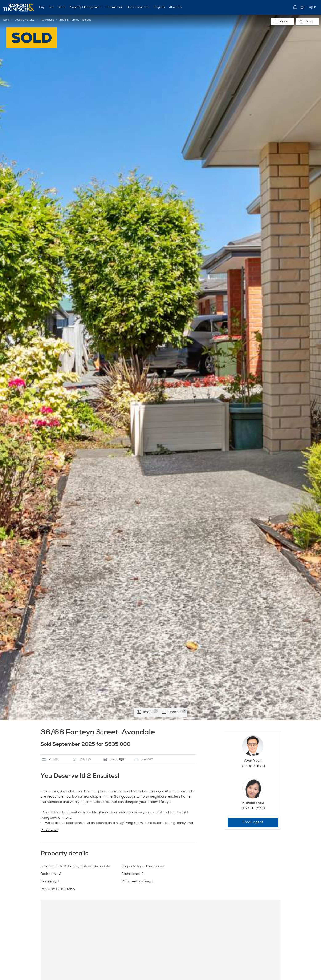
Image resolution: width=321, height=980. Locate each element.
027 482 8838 (253, 766)
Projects (159, 7)
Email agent (253, 822)
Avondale (47, 20)
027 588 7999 (253, 809)
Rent (61, 7)
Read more (50, 831)
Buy (42, 7)
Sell (51, 7)
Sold (6, 20)
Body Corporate (138, 7)
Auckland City (25, 20)
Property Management (85, 7)
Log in (312, 7)
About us (175, 7)
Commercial (114, 7)
